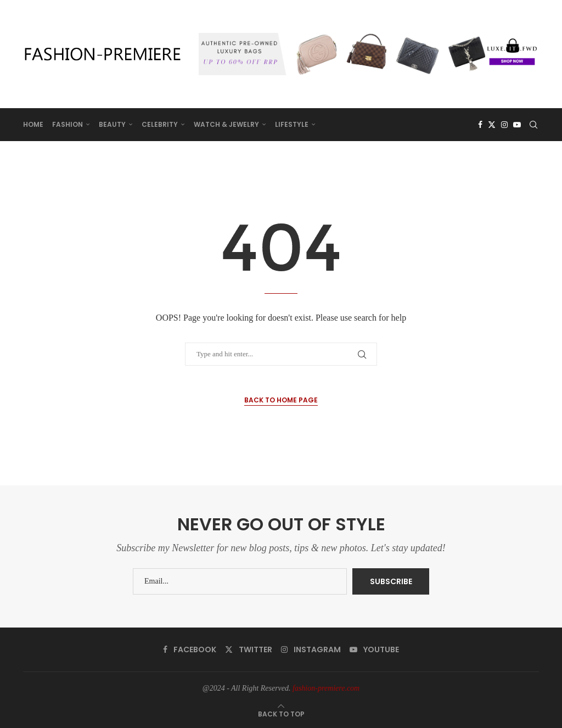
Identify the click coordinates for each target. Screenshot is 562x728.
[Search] (533, 125)
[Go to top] (281, 714)
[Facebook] (480, 125)
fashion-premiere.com (326, 688)
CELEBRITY (160, 124)
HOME (33, 124)
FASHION (68, 124)
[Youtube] (517, 125)
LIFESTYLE (292, 124)
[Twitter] (492, 125)
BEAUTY (112, 124)
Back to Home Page (281, 400)
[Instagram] (504, 125)
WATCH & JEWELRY (226, 124)
